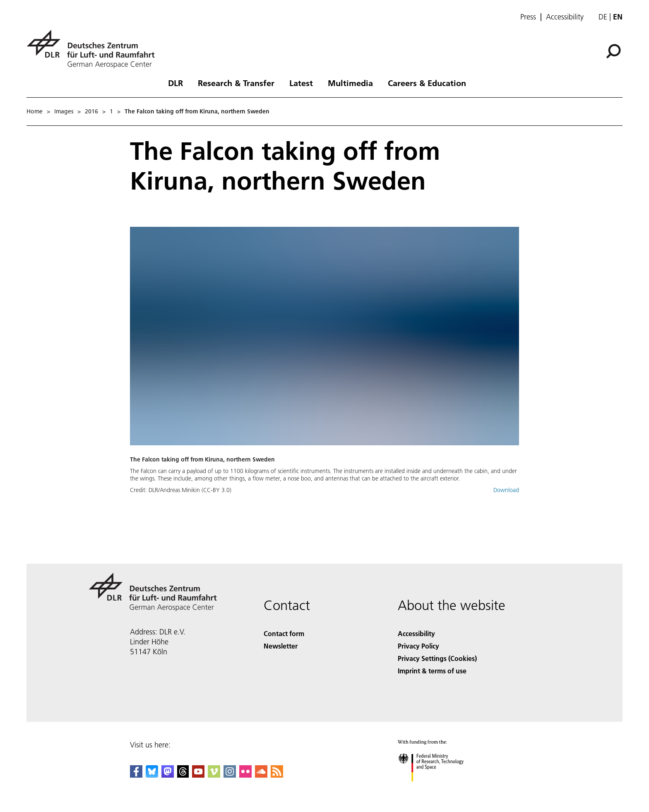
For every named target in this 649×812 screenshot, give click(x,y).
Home (35, 111)
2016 (91, 111)
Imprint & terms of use (432, 671)
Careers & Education (427, 83)
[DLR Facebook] (136, 775)
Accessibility (565, 17)
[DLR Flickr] (245, 775)
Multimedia (350, 83)
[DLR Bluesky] (152, 775)
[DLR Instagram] (230, 775)
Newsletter (281, 646)
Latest (301, 83)
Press (528, 17)
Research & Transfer (236, 83)
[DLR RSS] (277, 775)
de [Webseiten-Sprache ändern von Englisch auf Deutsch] (603, 17)
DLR (175, 83)
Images (64, 111)
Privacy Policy (418, 646)
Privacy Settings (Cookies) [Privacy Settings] (437, 658)
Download (506, 490)
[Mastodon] (168, 775)
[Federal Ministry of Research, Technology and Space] (438, 789)
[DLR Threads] (183, 775)
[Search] (613, 51)
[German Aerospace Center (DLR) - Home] (94, 49)
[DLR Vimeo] (214, 775)
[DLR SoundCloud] (261, 775)
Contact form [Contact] (284, 633)
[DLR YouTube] (198, 775)
